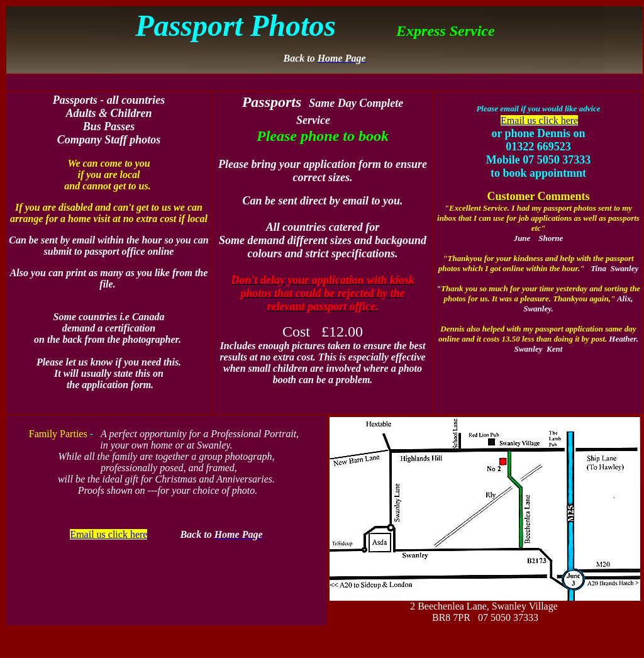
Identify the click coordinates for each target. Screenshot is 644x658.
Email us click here (539, 120)
